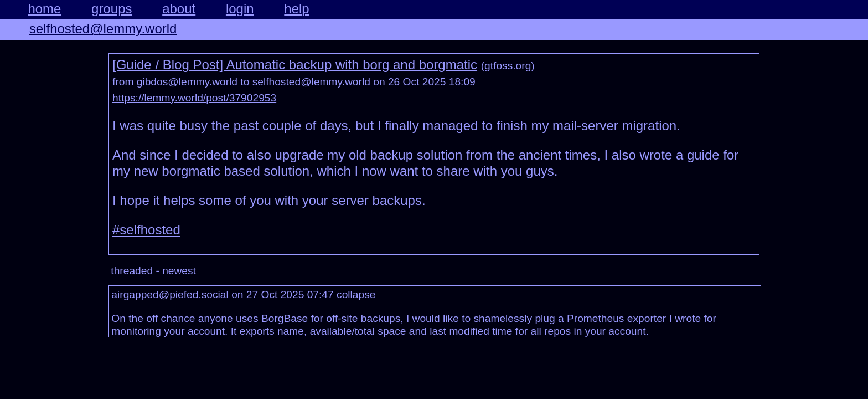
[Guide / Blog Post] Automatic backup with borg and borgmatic (295, 65)
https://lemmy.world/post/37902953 (194, 98)
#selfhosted (146, 230)
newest (179, 271)
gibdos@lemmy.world (187, 82)
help (296, 9)
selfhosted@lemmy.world (103, 29)
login (240, 9)
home (44, 9)
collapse (356, 295)
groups (112, 9)
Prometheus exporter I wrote (634, 318)
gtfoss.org (508, 66)
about (179, 9)
